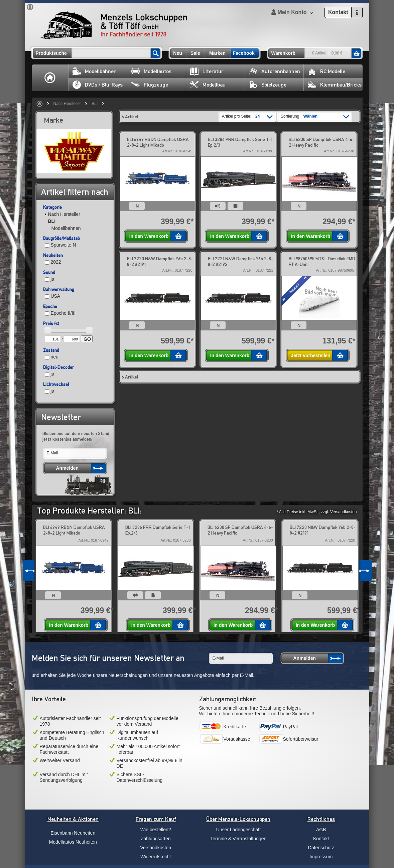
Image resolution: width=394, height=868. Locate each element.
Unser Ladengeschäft (238, 830)
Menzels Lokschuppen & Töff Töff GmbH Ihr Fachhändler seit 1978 (114, 25)
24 (257, 116)
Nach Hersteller (67, 104)
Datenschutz (321, 848)
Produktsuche (51, 53)
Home (50, 78)
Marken (217, 53)
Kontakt (321, 839)
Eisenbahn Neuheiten (73, 833)
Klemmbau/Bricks (335, 85)
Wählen (310, 116)
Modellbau (208, 85)
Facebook (244, 53)
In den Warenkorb (149, 236)
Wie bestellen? (156, 830)
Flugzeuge (150, 85)
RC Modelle (326, 71)
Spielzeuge (268, 85)
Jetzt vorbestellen (310, 355)
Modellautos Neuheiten (73, 842)
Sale (195, 53)
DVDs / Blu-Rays (98, 85)
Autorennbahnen (275, 71)
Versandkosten (156, 848)
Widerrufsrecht (156, 857)
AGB (321, 830)
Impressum (321, 857)
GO (87, 339)
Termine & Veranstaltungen (238, 839)
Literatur (207, 71)
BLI (95, 104)
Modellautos (151, 71)
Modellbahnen (95, 71)
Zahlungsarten (156, 839)
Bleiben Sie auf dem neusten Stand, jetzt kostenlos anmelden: (76, 436)
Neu (177, 53)
